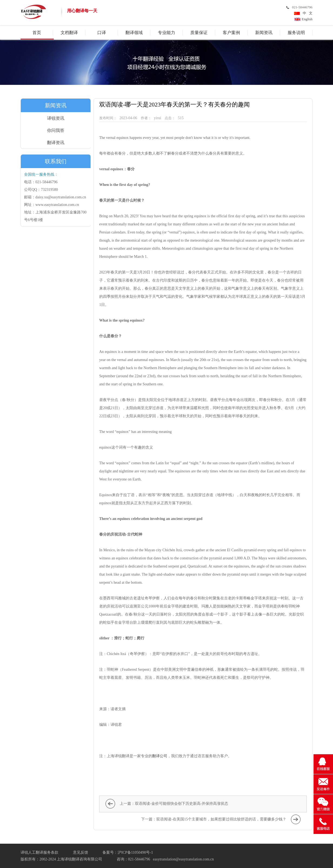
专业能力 (166, 33)
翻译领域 (134, 33)
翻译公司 (160, 756)
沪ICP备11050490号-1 (135, 852)
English (307, 19)
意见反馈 (81, 852)
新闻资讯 (264, 33)
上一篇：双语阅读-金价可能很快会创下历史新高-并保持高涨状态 (174, 804)
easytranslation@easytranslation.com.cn (183, 859)
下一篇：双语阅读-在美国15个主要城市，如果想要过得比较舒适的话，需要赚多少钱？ (214, 819)
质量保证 (199, 33)
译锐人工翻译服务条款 (39, 852)
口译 (102, 33)
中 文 (307, 13)
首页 (37, 33)
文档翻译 (69, 33)
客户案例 (231, 33)
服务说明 (296, 33)
